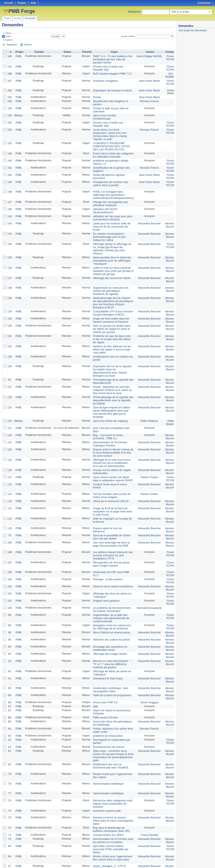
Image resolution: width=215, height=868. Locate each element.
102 (9, 566)
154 (9, 106)
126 (9, 379)
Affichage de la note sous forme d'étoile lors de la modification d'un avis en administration (110, 441)
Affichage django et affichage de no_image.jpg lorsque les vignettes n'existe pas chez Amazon (110, 239)
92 (9, 639)
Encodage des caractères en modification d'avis (108, 618)
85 (9, 687)
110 (9, 504)
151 (9, 162)
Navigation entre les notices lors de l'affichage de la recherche (110, 597)
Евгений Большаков (145, 580)
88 (9, 669)
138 (9, 256)
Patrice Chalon (145, 454)
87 (9, 673)
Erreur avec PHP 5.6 (104, 669)
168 (9, 72)
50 (9, 363)
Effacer (25, 45)
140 (9, 234)
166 (9, 89)
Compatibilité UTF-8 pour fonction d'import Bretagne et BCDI (111, 300)
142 (9, 225)
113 (9, 477)
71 (9, 796)
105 (9, 155)
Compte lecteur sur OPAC (107, 796)
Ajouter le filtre (128, 36)
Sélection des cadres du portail (109, 609)
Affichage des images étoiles (108, 623)
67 (9, 826)
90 (9, 656)
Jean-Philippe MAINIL (145, 56)
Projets (7, 18)
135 (9, 285)
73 (9, 780)
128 (9, 350)
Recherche (134, 12)
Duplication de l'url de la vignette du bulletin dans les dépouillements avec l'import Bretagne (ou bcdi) (110, 355)
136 (9, 276)
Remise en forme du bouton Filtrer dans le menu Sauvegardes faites (111, 783)
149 (9, 175)
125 (9, 389)
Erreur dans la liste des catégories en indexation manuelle (111, 150)
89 (9, 662)
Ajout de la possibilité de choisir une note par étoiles (110, 512)
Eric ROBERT (165, 74)
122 (9, 422)
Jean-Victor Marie (145, 79)
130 (9, 312)
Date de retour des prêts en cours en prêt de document (111, 844)
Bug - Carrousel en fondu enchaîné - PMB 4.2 (106, 416)
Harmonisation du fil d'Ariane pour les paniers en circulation (111, 801)
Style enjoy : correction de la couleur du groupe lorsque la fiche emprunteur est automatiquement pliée (111, 719)
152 (9, 139)
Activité (18, 18)
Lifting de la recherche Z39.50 (109, 477)
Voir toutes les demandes (193, 30)
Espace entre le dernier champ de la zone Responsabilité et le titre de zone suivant (111, 431)
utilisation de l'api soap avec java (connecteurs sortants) (110, 210)
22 (9, 704)
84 (9, 694)
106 (9, 546)
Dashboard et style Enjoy (106, 646)
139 (9, 247)
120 (9, 428)
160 (9, 99)
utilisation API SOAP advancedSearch (104, 203)
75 (9, 763)
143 (9, 215)
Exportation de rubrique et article (110, 89)
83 (9, 701)
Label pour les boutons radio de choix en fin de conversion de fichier (110, 218)
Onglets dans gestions (105, 573)
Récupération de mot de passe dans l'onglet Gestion (109, 538)
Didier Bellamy (145, 401)
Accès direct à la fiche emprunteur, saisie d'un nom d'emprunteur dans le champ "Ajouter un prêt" (108, 131)
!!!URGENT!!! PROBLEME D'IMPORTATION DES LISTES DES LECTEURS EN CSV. (109, 142)
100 (9, 580)
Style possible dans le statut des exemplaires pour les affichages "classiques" (110, 250)
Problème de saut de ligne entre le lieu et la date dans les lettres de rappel (110, 324)
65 (9, 842)
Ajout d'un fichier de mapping (108, 401)
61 (9, 677)
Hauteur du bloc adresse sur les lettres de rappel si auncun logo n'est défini (110, 334)
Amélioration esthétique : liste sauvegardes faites (109, 657)
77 (9, 756)
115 (9, 461)
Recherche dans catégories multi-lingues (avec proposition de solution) (111, 766)
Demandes (30, 18)
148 (9, 185)
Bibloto (18, 113)
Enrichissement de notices (107, 711)
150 (9, 169)
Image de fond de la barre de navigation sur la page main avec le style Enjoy (111, 487)
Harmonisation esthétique (106, 747)
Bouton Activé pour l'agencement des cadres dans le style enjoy (111, 818)
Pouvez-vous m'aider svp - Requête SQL (107, 67)
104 (9, 553)
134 (9, 298)
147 (9, 195)
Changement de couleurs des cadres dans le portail (109, 177)
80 (9, 727)
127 (9, 370)
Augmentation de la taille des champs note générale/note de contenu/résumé (109, 589)
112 (9, 484)
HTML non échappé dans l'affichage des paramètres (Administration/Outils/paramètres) (111, 188)
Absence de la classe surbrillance (111, 559)
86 (9, 683)
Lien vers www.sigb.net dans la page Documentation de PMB (109, 518)
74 (9, 773)
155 (9, 120)
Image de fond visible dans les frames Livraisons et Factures (109, 306)
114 (9, 471)
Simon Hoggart (145, 669)
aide (95, 673)
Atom (159, 860)
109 (9, 517)
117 (9, 454)
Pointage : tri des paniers (106, 553)
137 (9, 266)
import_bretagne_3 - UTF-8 (107, 826)
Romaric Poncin (145, 99)
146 (9, 149)
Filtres (8, 33)
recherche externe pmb (105, 773)
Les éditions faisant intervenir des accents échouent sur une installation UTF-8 (111, 530)
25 (9, 630)
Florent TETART (165, 58)
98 (9, 596)
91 (9, 646)
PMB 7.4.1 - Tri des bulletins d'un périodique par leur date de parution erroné (111, 59)
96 (9, 603)
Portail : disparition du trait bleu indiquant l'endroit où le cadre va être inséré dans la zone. (110, 372)
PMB (18, 56)
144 (9, 208)
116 (9, 415)
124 (9, 401)
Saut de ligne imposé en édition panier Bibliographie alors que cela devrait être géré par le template (110, 393)
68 (9, 816)
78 (9, 747)
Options (9, 40)
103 (9, 559)
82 (9, 711)
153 (9, 126)
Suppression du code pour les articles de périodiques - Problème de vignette (109, 279)
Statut (8, 36)
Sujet (112, 52)
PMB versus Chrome (104, 683)
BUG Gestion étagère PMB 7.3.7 (110, 72)
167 (9, 79)
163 (9, 96)
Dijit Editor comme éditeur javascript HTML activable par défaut (109, 809)
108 (9, 527)
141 (9, 66)
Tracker (38, 52)
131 (9, 321)
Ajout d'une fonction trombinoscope (103, 114)
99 (9, 586)
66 (9, 832)
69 (9, 806)
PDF (172, 860)
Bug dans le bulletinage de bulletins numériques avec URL (110, 791)
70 (9, 800)
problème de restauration (106, 701)
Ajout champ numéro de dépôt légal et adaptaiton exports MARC (111, 456)
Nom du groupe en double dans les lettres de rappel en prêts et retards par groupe (110, 314)
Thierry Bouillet (145, 796)
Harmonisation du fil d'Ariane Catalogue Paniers (108, 423)
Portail (96, 96)
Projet (19, 52)
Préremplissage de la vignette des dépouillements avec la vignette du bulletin (111, 382)
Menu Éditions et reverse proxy (109, 603)
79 (9, 737)
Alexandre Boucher (145, 215)
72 (9, 789)
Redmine (97, 866)
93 (9, 623)
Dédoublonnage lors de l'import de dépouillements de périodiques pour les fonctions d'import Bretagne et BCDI (111, 290)
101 (9, 573)
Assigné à (166, 52)
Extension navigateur (104, 79)
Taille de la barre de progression (110, 662)
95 (9, 609)
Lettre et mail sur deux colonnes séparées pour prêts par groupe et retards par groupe (111, 259)
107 (9, 536)
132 (9, 331)
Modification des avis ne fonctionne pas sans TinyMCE (109, 729)
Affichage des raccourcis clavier (110, 266)
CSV (165, 860)
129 (9, 341)
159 (9, 113)
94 (9, 616)
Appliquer (11, 45)
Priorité (86, 52)
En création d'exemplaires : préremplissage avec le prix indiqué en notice (107, 228)
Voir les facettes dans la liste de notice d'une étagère (110, 472)
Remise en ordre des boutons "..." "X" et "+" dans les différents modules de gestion (111, 633)
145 (9, 201)
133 (9, 305)
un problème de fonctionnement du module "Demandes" (110, 581)
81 (9, 715)
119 (9, 438)
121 (9, 408)
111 (9, 494)
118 (9, 448)
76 (9, 510)
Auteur (146, 52)
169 (9, 56)
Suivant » (35, 854)
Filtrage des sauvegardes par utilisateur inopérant (108, 196)
